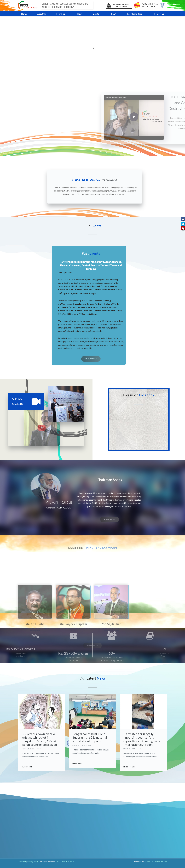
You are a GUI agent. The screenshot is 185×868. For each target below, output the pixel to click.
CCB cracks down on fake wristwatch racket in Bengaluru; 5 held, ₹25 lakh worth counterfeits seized (40, 739)
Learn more (27, 767)
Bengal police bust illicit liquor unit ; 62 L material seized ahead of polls (90, 737)
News (39, 749)
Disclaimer (22, 862)
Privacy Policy (33, 862)
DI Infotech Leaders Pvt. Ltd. (156, 862)
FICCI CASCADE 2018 (65, 862)
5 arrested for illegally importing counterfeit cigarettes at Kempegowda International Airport (142, 739)
